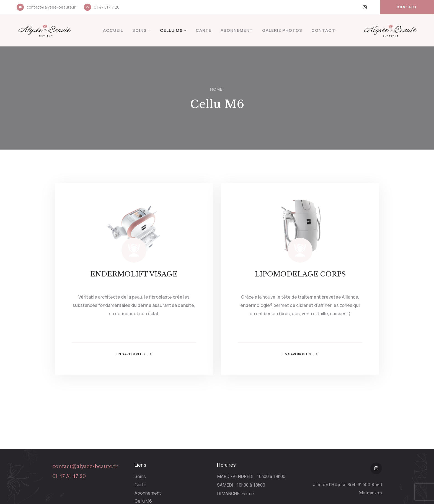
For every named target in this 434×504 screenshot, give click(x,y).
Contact (323, 30)
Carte (204, 30)
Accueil (113, 30)
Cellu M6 (171, 30)
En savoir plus (134, 354)
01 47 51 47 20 (107, 7)
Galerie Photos (282, 30)
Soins (139, 30)
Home (216, 89)
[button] (407, 7)
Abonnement (237, 30)
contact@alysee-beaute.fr (51, 7)
